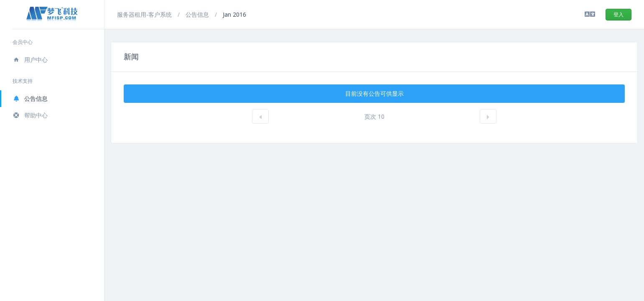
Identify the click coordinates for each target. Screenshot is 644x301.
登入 (619, 14)
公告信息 (30, 98)
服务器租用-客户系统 (145, 14)
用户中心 (30, 60)
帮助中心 (30, 115)
